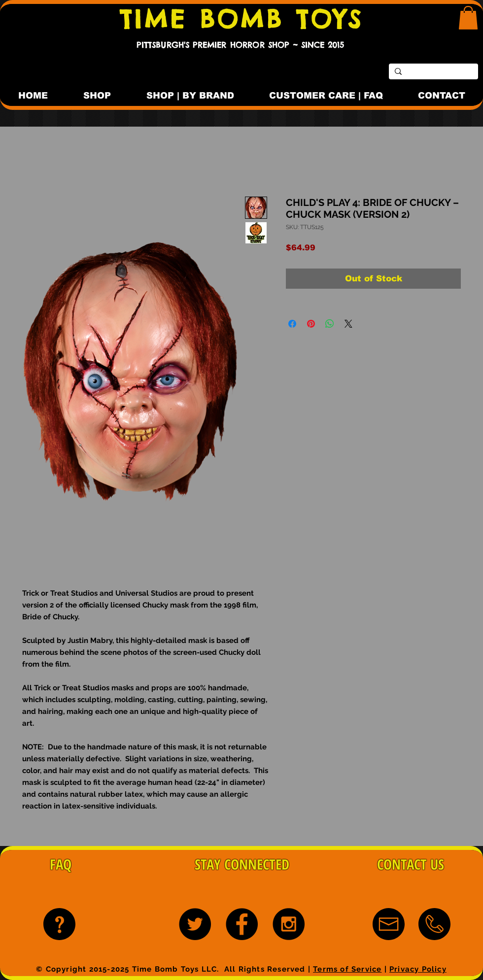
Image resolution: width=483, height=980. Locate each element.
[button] (468, 18)
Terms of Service (347, 969)
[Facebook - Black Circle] (242, 924)
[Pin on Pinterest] (311, 324)
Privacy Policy (418, 969)
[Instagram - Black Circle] (289, 924)
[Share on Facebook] (292, 324)
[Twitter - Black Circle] (195, 924)
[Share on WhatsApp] (330, 324)
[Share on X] (348, 324)
